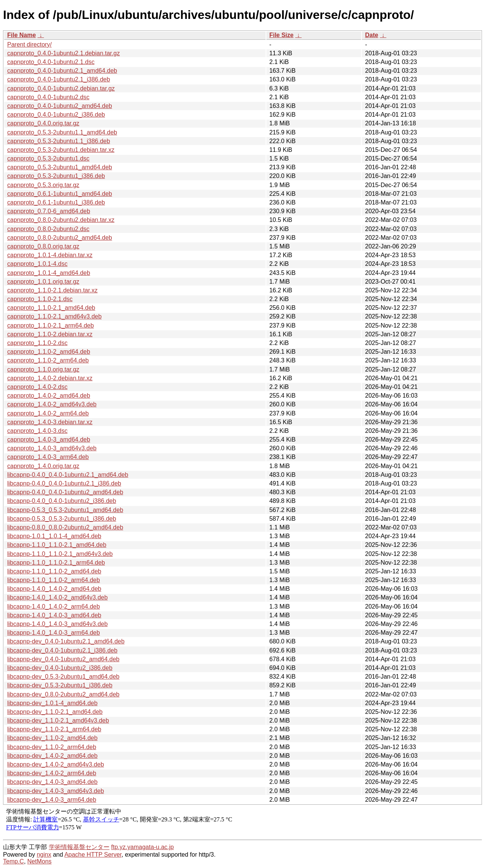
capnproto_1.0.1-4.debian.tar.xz (50, 255)
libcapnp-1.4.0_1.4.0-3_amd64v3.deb (57, 624)
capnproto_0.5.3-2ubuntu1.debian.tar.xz (61, 150)
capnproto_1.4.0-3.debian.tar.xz (50, 422)
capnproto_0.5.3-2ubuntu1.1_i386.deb (59, 141)
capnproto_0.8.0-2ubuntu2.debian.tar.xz (61, 220)
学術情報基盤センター (79, 847)
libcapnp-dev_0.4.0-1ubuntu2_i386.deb (60, 668)
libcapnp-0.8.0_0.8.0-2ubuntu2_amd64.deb (65, 527)
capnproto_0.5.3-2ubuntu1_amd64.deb (60, 167)
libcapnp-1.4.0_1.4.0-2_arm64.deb (54, 607)
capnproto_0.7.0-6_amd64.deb (49, 211)
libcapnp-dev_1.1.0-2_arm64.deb (52, 747)
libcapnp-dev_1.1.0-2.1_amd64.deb (55, 712)
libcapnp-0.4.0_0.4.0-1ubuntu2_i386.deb (62, 501)
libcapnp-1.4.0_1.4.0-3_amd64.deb (54, 615)
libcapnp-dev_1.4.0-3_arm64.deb (52, 800)
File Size (282, 35)
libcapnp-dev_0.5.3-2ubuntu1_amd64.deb (63, 677)
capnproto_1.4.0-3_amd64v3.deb (52, 448)
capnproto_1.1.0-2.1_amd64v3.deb (54, 316)
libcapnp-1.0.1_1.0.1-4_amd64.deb (54, 536)
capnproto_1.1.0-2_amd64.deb (49, 352)
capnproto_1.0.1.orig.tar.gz (43, 282)
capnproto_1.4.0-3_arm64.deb (48, 457)
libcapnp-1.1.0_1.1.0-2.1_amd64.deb (57, 545)
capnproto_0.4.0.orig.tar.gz (43, 123)
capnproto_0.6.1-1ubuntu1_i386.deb (56, 202)
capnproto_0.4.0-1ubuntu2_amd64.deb (60, 106)
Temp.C (13, 861)
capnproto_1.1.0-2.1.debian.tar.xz (52, 290)
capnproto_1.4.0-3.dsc (37, 431)
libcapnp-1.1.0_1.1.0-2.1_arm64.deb (56, 563)
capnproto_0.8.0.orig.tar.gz (43, 246)
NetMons (39, 861)
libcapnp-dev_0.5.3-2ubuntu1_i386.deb (60, 685)
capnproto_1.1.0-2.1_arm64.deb (51, 325)
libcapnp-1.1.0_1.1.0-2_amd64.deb (54, 571)
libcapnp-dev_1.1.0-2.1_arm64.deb (54, 729)
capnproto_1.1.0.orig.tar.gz (43, 369)
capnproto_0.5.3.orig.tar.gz (43, 185)
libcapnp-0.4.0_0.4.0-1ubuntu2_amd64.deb (65, 492)
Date (372, 35)
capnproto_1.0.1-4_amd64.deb (49, 273)
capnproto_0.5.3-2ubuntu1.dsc (48, 158)
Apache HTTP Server (93, 855)
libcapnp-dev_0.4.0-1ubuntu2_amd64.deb (63, 659)
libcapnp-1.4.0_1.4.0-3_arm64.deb (54, 633)
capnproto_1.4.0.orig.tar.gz (43, 466)
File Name (22, 35)
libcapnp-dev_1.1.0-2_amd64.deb (52, 738)
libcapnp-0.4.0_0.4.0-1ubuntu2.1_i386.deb (64, 483)
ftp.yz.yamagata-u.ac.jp (142, 847)
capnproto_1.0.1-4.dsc (37, 264)
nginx (44, 855)
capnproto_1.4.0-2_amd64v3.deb (52, 404)
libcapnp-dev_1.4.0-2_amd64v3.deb (56, 764)
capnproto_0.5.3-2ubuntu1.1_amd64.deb (62, 132)
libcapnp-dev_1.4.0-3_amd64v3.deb (56, 791)
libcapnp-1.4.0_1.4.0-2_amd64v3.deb (57, 597)
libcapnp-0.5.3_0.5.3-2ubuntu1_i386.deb (62, 519)
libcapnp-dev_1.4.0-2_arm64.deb (52, 773)
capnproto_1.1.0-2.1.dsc (40, 299)
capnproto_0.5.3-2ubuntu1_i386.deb (56, 176)
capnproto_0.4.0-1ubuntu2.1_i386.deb (59, 79)
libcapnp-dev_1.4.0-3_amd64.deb (52, 782)
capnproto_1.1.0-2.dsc (37, 343)
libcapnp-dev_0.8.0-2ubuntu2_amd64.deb (63, 694)
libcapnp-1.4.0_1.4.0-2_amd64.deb (54, 589)
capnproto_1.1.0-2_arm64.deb (48, 360)
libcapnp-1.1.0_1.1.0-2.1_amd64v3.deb (60, 554)
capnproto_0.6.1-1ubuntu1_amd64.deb (60, 194)
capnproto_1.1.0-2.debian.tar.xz (50, 334)
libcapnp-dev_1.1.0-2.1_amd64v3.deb (58, 720)
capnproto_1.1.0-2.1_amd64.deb (51, 308)
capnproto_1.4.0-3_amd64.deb (49, 439)
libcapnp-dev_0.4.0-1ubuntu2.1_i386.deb (62, 650)
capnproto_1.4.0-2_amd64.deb (49, 396)
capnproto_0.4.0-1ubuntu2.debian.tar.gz (61, 88)
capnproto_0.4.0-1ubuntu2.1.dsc (51, 62)
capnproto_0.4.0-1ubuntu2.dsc (48, 97)
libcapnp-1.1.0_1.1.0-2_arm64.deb (54, 580)
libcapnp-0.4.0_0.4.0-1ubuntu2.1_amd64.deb (68, 475)
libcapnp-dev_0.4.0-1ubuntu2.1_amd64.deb (66, 641)
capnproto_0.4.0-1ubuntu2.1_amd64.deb (62, 71)
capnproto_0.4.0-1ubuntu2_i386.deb (56, 115)
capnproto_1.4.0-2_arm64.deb (48, 413)
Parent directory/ (29, 44)
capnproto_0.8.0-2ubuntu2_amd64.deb (60, 238)
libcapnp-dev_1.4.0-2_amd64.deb (52, 756)
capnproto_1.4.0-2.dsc (37, 387)
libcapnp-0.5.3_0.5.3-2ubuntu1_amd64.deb (65, 510)
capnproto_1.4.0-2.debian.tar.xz (50, 378)
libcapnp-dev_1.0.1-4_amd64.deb (52, 703)
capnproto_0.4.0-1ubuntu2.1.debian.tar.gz (63, 53)
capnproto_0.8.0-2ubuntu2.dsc (48, 229)
